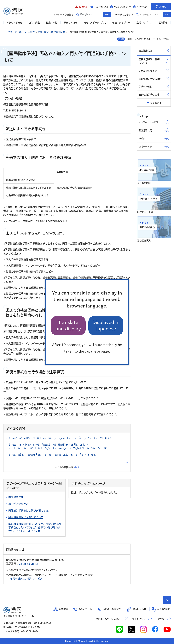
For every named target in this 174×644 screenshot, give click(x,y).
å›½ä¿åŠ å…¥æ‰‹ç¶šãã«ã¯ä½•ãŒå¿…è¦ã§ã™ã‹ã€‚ (52, 455)
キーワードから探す (78, 14)
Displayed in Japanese (106, 326)
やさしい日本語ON (122, 7)
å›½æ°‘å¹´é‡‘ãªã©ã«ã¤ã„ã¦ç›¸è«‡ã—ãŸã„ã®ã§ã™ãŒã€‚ (60, 438)
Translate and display (68, 326)
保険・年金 (43, 32)
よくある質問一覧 (64, 467)
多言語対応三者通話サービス (26, 579)
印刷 (122, 39)
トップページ (10, 32)
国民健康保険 (58, 32)
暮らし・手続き (27, 32)
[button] (82, 7)
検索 (167, 15)
